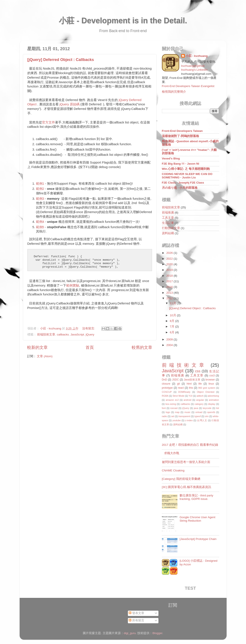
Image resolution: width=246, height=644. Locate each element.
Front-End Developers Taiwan (182, 131)
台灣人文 (202, 420)
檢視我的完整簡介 (174, 92)
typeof (198, 416)
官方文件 (49, 122)
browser (210, 380)
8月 (173, 321)
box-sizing (171, 404)
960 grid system (207, 388)
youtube (177, 420)
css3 (212, 376)
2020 (170, 264)
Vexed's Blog (171, 158)
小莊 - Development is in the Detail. (123, 21)
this (191, 388)
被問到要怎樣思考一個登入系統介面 (186, 462)
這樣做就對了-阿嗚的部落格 (181, 136)
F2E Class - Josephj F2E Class (183, 183)
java (196, 408)
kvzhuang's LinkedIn (194, 70)
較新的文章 (37, 347)
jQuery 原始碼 (70, 104)
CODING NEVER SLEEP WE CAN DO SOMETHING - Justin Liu (187, 176)
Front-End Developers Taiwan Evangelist (188, 86)
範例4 (40, 222)
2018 (170, 276)
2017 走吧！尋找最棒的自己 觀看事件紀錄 (190, 445)
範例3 (40, 199)
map (177, 412)
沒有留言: (89, 328)
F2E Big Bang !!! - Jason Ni (181, 164)
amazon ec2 (172, 400)
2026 (170, 253)
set (173, 416)
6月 (173, 332)
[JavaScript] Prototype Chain (198, 539)
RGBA (165, 396)
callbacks (63, 334)
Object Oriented (206, 392)
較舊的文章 (142, 347)
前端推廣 (168, 213)
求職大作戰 (172, 453)
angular (200, 400)
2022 (170, 259)
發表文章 (136, 613)
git (178, 384)
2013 (170, 293)
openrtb (211, 412)
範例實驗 (73, 285)
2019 (170, 270)
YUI (190, 396)
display (212, 404)
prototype (167, 388)
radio (165, 416)
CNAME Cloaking (173, 470)
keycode (207, 408)
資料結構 (168, 233)
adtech (200, 396)
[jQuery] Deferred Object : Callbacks (61, 60)
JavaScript (77, 334)
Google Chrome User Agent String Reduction (197, 519)
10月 (173, 315)
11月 (173, 303)
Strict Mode (178, 396)
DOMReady (184, 392)
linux (211, 384)
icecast (174, 408)
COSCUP (167, 392)
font (164, 408)
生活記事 (168, 223)
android (187, 400)
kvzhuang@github (193, 66)
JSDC (175, 380)
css (198, 371)
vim (207, 416)
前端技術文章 (46, 334)
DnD (165, 380)
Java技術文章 (192, 380)
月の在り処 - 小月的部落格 (180, 188)
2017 (170, 281)
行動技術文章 (171, 228)
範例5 (40, 227)
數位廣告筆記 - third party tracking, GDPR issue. (196, 497)
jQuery (90, 334)
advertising (213, 396)
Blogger (157, 633)
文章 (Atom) (45, 356)
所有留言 (136, 620)
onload (199, 412)
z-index (189, 420)
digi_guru (130, 633)
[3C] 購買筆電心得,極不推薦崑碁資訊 (186, 487)
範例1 (40, 184)
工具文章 (168, 218)
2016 (170, 287)
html (189, 384)
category (199, 404)
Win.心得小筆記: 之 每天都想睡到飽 (186, 169)
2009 (170, 339)
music (187, 412)
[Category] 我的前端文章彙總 (181, 479)
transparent (184, 416)
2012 (170, 298)
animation (214, 400)
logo (168, 412)
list (217, 408)
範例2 (40, 189)
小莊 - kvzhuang (197, 56)
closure (166, 384)
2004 (170, 345)
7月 (173, 327)
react (181, 388)
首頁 (90, 347)
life (200, 384)
